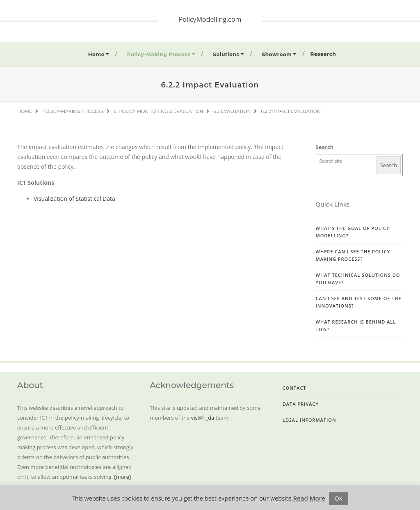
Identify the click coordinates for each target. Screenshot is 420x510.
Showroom (277, 54)
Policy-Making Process (159, 54)
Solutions (226, 54)
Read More (309, 498)
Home (96, 54)
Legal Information (309, 420)
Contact (294, 388)
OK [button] (339, 498)
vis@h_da (203, 418)
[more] (122, 477)
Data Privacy (301, 404)
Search (325, 147)
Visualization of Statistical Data (74, 199)
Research (323, 54)
